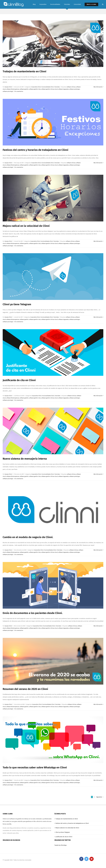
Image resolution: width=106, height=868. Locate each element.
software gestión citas (35, 89)
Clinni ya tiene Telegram (17, 304)
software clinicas (71, 87)
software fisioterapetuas (13, 89)
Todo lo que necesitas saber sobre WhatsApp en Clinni (35, 767)
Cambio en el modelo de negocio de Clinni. (28, 537)
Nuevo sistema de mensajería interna (25, 459)
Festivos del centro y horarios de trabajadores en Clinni (35, 150)
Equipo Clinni (8, 87)
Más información (98, 87)
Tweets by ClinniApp (60, 845)
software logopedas (63, 89)
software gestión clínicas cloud (49, 89)
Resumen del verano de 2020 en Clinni (25, 689)
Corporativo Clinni (36, 87)
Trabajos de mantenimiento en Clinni (24, 71)
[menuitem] (36, 4)
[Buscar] (103, 4)
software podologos (75, 89)
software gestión (24, 89)
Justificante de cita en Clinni (19, 380)
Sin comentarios (19, 91)
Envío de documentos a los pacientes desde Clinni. (33, 613)
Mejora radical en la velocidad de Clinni (26, 226)
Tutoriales (57, 87)
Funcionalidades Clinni (48, 87)
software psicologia (8, 91)
